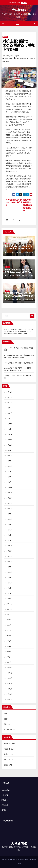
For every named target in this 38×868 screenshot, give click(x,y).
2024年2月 (8, 477)
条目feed (7, 719)
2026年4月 (8, 392)
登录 (5, 714)
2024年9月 (8, 445)
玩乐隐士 (7, 754)
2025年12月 (8, 413)
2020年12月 (8, 668)
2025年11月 (8, 419)
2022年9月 (8, 556)
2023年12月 (8, 487)
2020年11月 (8, 673)
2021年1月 (7, 662)
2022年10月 (8, 551)
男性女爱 (7, 760)
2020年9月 (8, 683)
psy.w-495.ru (9, 348)
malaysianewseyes (12, 56)
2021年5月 (8, 641)
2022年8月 (8, 562)
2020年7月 (8, 694)
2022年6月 (8, 572)
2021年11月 (8, 609)
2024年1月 (8, 482)
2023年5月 (8, 524)
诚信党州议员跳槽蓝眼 (24, 363)
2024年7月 (8, 450)
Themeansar (32, 860)
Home (19, 864)
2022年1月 (8, 599)
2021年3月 (8, 652)
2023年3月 (8, 535)
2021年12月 (8, 604)
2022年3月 (8, 588)
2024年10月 (8, 440)
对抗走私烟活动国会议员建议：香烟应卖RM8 (19, 45)
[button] (31, 24)
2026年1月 (8, 408)
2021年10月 (8, 615)
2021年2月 (8, 657)
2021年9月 (8, 620)
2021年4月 (8, 646)
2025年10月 (8, 424)
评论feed (7, 724)
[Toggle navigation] (17, 24)
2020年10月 (8, 678)
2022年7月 (8, 567)
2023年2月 (8, 540)
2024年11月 (8, 434)
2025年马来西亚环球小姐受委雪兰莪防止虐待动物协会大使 (19, 296)
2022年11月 (8, 546)
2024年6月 (8, 456)
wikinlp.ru (8, 376)
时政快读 (5, 37)
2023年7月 (8, 514)
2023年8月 (8, 509)
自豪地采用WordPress (9, 860)
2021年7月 (7, 630)
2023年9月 (8, 503)
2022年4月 (8, 583)
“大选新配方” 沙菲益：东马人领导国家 (14, 202)
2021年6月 (8, 636)
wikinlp (6, 363)
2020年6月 (8, 699)
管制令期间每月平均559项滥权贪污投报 (28, 205)
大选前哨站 (8, 744)
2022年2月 (8, 593)
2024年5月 (8, 461)
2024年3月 (8, 471)
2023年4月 (8, 530)
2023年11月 (8, 493)
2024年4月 (8, 466)
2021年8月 (8, 625)
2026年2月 (8, 403)
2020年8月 (8, 689)
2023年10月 (8, 498)
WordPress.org (9, 729)
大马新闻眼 (19, 10)
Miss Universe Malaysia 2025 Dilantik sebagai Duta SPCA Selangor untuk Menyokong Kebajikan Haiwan (18, 331)
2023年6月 (8, 519)
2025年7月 (8, 429)
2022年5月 (8, 577)
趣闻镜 (6, 765)
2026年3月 (8, 397)
